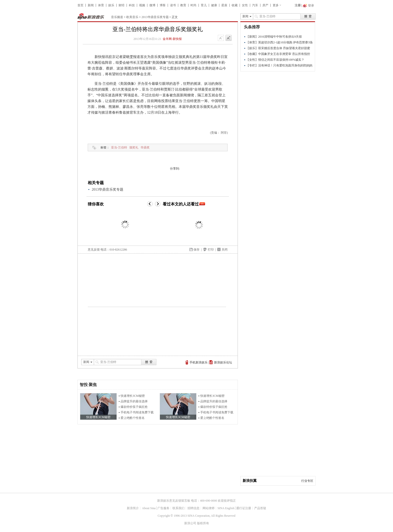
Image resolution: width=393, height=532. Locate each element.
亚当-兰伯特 (119, 147)
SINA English (226, 508)
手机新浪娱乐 (199, 362)
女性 (245, 5)
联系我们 (178, 508)
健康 (214, 5)
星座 (224, 5)
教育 (183, 5)
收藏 (235, 5)
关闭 (225, 250)
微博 (152, 5)
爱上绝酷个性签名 (133, 418)
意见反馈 (94, 250)
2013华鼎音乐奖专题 (155, 17)
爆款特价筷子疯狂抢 (134, 407)
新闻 (91, 5)
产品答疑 (260, 508)
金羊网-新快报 (172, 39)
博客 (163, 5)
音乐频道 (117, 17)
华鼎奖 (145, 147)
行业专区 (307, 481)
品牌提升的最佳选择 (134, 401)
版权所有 (203, 523)
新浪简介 (133, 508)
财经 (122, 5)
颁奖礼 (134, 147)
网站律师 (209, 508)
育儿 (204, 5)
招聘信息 (193, 508)
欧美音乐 (132, 17)
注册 (298, 5)
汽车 (255, 5)
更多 (276, 5)
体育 (101, 5)
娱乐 (111, 5)
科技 (132, 5)
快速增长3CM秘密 (133, 396)
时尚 (193, 5)
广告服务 (163, 508)
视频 (142, 5)
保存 (197, 250)
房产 (265, 5)
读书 (173, 5)
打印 (211, 250)
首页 (80, 5)
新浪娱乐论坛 (223, 362)
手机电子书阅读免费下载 (137, 412)
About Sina (149, 508)
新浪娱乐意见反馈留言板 (174, 501)
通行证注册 (244, 508)
